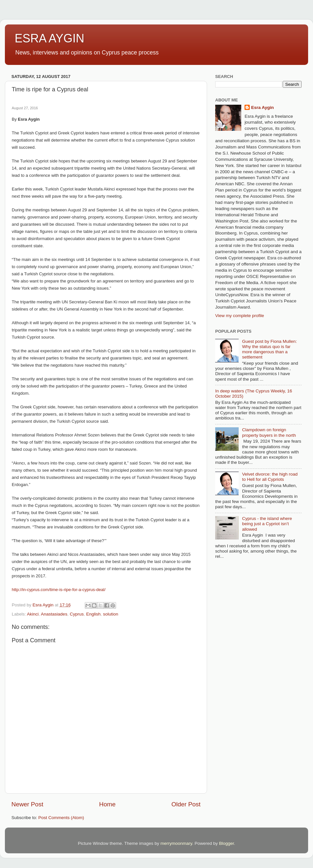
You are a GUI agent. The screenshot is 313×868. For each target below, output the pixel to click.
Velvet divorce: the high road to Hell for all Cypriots (270, 477)
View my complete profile (240, 316)
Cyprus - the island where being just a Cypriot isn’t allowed (267, 524)
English (93, 614)
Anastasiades (54, 614)
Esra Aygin (262, 107)
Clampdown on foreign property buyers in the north (269, 432)
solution (111, 614)
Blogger (227, 843)
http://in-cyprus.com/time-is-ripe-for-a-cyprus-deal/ (59, 590)
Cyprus (77, 614)
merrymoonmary (176, 843)
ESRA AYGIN (49, 38)
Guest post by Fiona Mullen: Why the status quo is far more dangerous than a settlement (269, 349)
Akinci (33, 614)
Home (107, 804)
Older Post (186, 804)
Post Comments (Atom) (61, 818)
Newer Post (27, 804)
